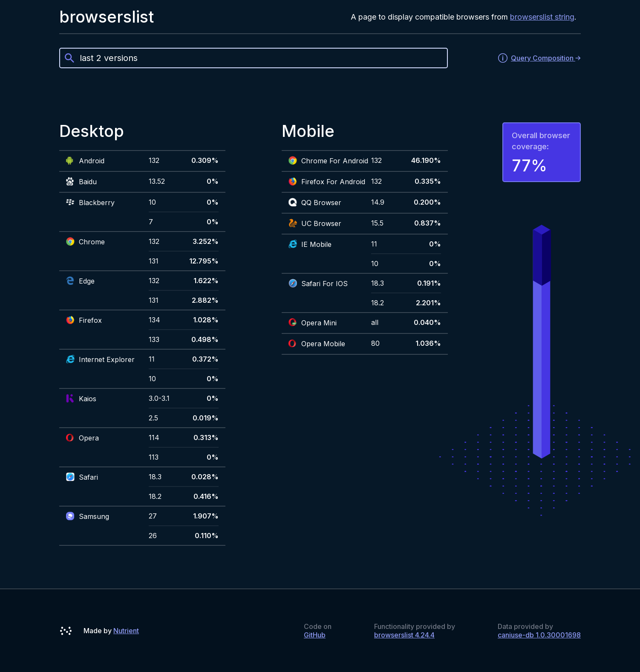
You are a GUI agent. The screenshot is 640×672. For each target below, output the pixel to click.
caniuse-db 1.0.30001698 (539, 635)
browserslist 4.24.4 (404, 635)
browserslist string (542, 17)
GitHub (315, 635)
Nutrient (126, 631)
